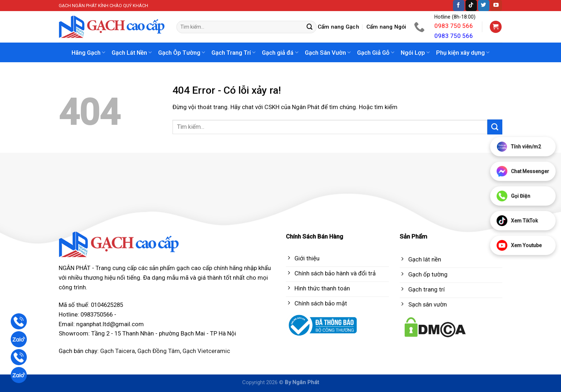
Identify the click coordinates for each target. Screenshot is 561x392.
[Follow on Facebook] (459, 6)
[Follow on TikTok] (471, 6)
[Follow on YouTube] (496, 6)
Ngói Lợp (415, 53)
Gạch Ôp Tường (182, 53)
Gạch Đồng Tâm (159, 351)
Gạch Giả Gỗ (376, 53)
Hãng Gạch (88, 53)
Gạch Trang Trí (233, 53)
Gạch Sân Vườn (328, 53)
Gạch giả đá (280, 53)
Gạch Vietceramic (206, 351)
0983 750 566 (454, 26)
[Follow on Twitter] (484, 6)
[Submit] (310, 27)
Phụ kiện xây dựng (463, 53)
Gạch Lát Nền (132, 53)
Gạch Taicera (118, 351)
